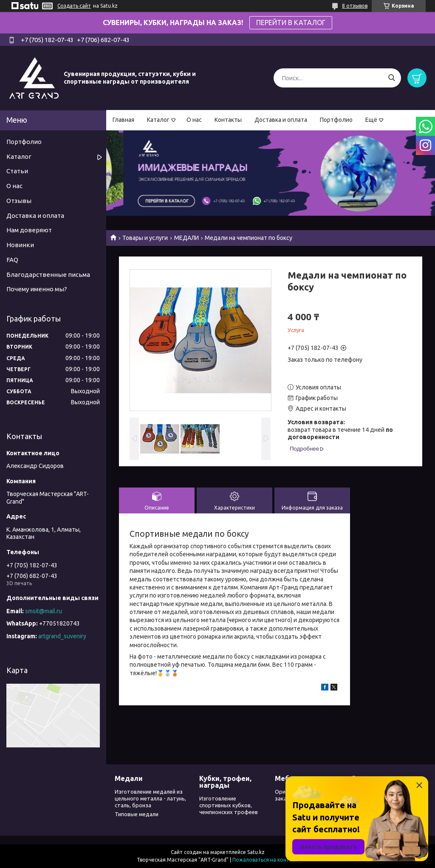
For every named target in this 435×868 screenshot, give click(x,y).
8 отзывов (355, 6)
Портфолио (336, 120)
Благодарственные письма (48, 275)
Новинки (20, 245)
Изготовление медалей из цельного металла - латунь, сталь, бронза (150, 799)
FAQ (12, 260)
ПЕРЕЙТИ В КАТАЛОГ (291, 23)
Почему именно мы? (37, 289)
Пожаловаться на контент (265, 860)
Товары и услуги (145, 238)
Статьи (17, 171)
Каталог (158, 120)
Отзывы (19, 201)
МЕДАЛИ (186, 238)
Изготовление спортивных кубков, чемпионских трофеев (229, 805)
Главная (123, 120)
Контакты (228, 120)
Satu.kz (256, 852)
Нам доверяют (29, 230)
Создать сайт (74, 6)
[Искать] (391, 78)
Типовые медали (137, 814)
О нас (194, 120)
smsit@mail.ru (44, 611)
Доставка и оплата (281, 120)
